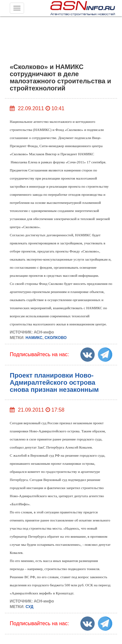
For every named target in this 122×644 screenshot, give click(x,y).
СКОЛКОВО (56, 338)
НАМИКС (34, 338)
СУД (30, 607)
